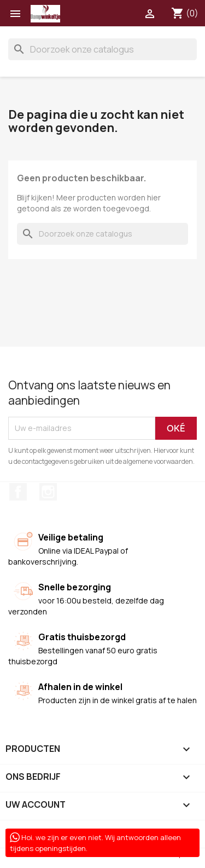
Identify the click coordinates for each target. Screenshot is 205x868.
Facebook (18, 492)
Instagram (48, 492)
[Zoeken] (102, 49)
